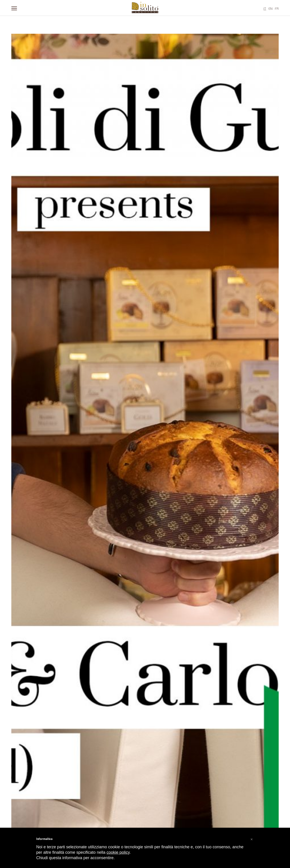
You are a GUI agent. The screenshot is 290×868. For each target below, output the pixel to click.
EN (271, 8)
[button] (251, 839)
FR (277, 8)
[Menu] (14, 8)
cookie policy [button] (118, 852)
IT (265, 8)
